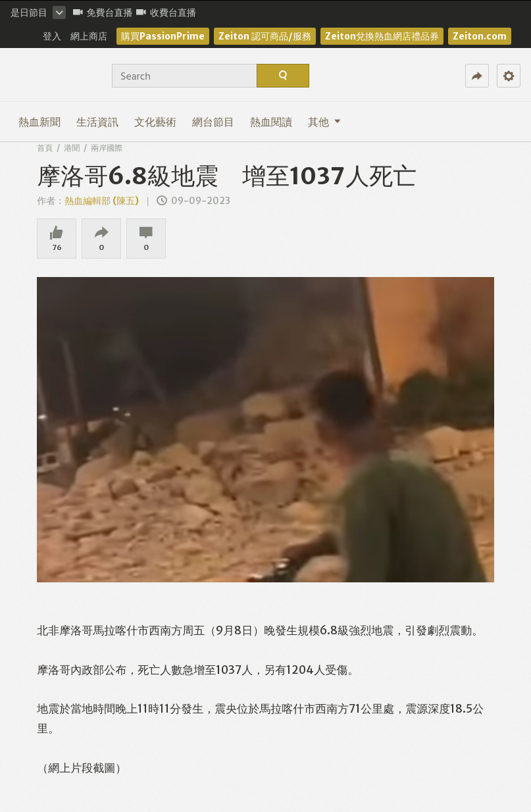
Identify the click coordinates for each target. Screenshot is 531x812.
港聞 (72, 148)
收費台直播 (166, 13)
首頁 (45, 148)
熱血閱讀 (271, 122)
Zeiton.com (480, 36)
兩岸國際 (107, 148)
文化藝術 (155, 122)
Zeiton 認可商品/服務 (265, 36)
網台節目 (213, 122)
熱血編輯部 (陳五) (102, 201)
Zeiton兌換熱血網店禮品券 (382, 36)
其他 (324, 122)
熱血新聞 (39, 122)
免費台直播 (103, 13)
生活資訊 (97, 122)
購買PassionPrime (163, 36)
